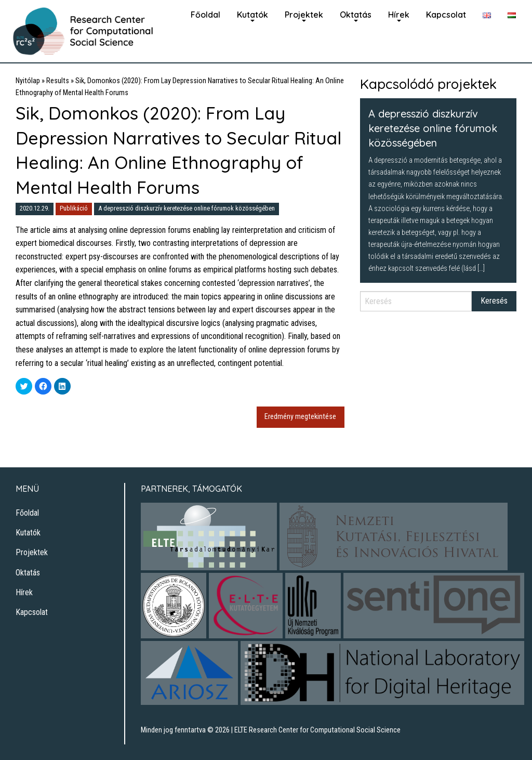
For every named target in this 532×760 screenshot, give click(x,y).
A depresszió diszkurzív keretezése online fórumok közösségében (187, 208)
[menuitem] (205, 14)
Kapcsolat (446, 15)
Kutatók (252, 15)
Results (58, 81)
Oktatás (356, 15)
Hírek (399, 15)
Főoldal (205, 15)
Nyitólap (28, 81)
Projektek (304, 15)
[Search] (416, 301)
